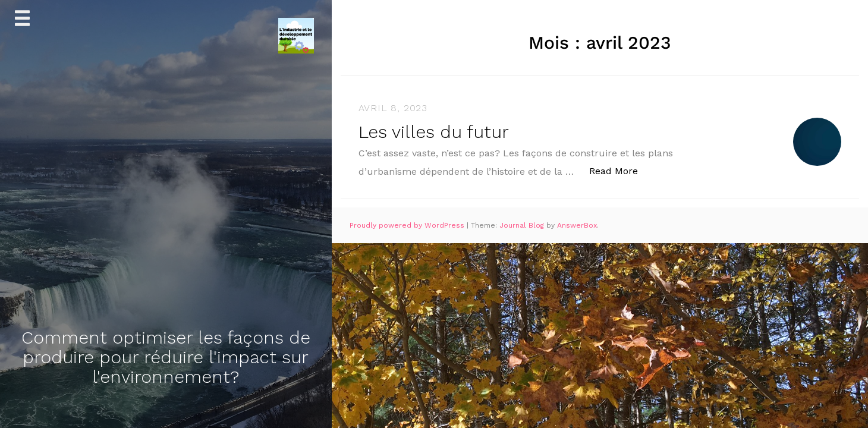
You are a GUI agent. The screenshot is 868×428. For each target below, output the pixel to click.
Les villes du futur (434, 132)
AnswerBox (577, 225)
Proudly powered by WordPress (408, 225)
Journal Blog (523, 225)
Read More (620, 170)
